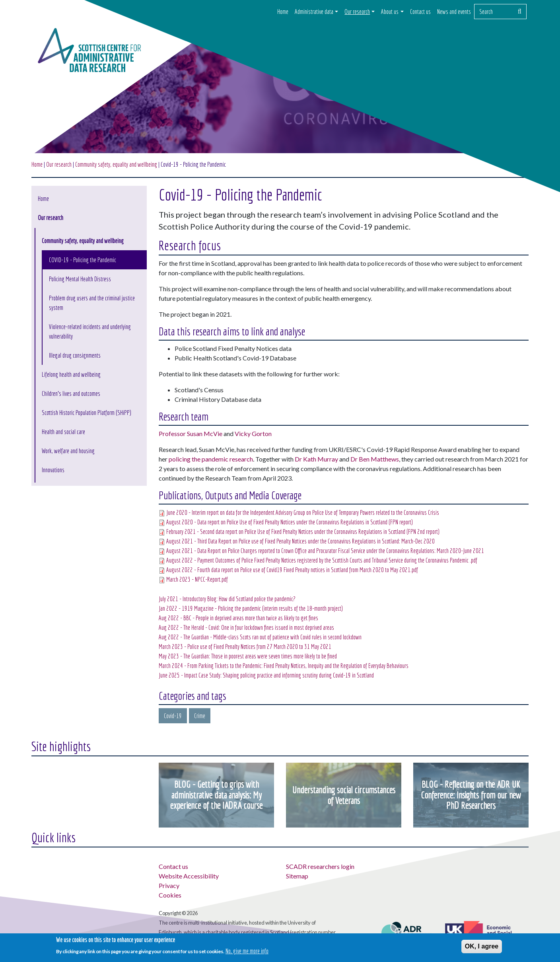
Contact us (420, 12)
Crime (200, 716)
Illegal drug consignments (75, 355)
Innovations (53, 470)
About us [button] (390, 12)
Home (283, 12)
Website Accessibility (189, 876)
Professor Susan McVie (191, 433)
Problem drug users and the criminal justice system (92, 303)
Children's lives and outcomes (71, 393)
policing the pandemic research (211, 459)
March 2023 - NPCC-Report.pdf (197, 579)
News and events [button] (454, 12)
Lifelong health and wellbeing (71, 374)
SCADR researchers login (320, 866)
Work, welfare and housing (68, 451)
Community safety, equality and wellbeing (83, 241)
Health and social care (63, 432)
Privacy (169, 885)
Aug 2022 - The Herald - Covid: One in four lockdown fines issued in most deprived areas (246, 627)
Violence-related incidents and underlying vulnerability (90, 331)
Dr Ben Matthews (375, 459)
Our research (59, 164)
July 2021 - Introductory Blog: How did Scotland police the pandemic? (227, 599)
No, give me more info (247, 951)
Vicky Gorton (253, 433)
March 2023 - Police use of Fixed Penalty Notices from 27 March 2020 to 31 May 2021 (245, 647)
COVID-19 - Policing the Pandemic (83, 260)
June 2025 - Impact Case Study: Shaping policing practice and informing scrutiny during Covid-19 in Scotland (266, 675)
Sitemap (297, 876)
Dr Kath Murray (316, 459)
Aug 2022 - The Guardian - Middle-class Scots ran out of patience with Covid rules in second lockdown (260, 637)
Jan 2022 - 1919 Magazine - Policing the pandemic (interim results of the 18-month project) (251, 608)
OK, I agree (482, 946)
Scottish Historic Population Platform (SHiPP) (87, 413)
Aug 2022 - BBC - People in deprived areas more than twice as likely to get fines (238, 618)
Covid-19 (173, 716)
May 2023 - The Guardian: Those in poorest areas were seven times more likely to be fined (248, 656)
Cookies (170, 895)
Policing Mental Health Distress (80, 279)
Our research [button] (357, 12)
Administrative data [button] (314, 12)
